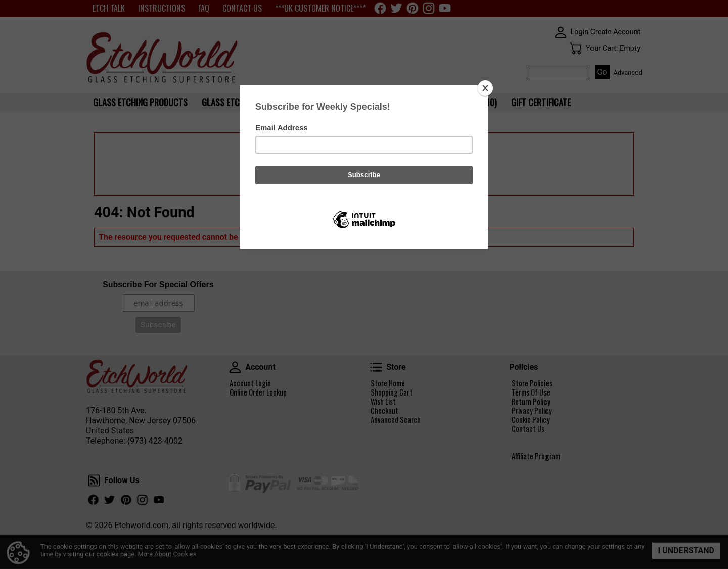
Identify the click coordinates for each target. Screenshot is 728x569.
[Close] (485, 88)
